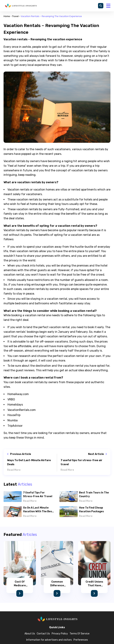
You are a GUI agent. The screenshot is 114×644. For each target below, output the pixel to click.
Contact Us (43, 634)
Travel (15, 16)
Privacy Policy (60, 634)
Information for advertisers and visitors (49, 640)
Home (7, 16)
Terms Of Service (80, 634)
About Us (30, 634)
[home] (21, 6)
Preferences (81, 640)
